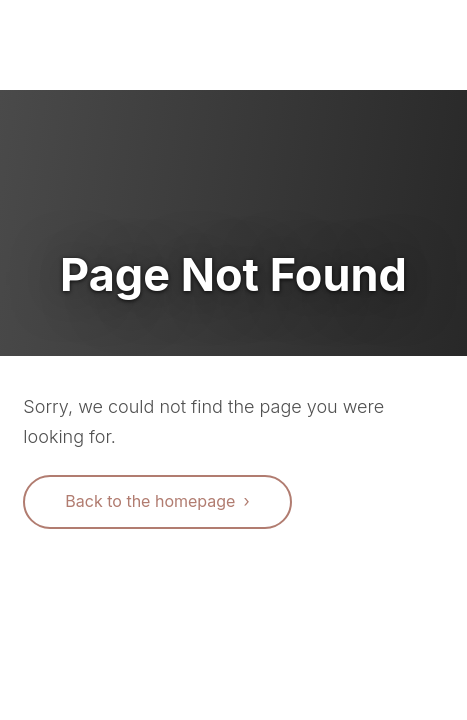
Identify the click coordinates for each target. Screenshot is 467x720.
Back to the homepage (150, 501)
